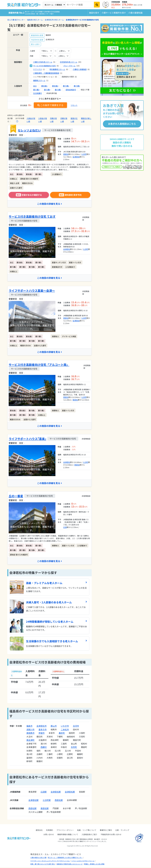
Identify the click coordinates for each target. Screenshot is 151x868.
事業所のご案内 (106, 831)
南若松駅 (45, 809)
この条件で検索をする (50, 105)
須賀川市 (30, 730)
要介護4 (47, 90)
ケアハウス (38, 69)
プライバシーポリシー (65, 831)
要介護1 (66, 86)
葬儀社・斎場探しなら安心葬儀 (94, 865)
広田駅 (44, 792)
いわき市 (65, 727)
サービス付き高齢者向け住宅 (44, 66)
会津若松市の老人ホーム (54, 20)
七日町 (84, 154)
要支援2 (55, 86)
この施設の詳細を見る (50, 204)
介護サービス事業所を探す (114, 13)
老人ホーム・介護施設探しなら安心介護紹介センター (65, 858)
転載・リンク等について (87, 831)
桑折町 (62, 734)
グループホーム (69, 66)
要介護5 (58, 90)
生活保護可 (38, 93)
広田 (65, 528)
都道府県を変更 (37, 35)
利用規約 (50, 831)
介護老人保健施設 (80, 69)
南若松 (75, 400)
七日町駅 (47, 801)
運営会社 (39, 831)
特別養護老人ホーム (57, 69)
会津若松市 (42, 727)
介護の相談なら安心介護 (38, 858)
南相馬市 (30, 734)
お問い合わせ (49, 835)
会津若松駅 (56, 792)
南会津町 (30, 741)
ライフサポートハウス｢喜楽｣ (27, 439)
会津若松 (76, 157)
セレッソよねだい (29, 130)
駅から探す (35, 44)
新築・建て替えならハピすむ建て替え (43, 865)
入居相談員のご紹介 (89, 835)
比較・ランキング (122, 831)
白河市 (76, 727)
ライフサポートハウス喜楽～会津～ (32, 291)
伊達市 (42, 734)
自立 (35, 86)
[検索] (97, 5)
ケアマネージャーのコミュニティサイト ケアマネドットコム (50, 861)
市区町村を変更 (37, 40)
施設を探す (94, 13)
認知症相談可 (71, 90)
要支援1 (44, 86)
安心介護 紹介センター (16, 20)
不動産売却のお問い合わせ (111, 835)
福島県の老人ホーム (35, 20)
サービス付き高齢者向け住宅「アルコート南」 (39, 365)
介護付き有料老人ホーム (43, 62)
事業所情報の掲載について (68, 835)
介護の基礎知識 (135, 13)
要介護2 (77, 86)
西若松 (66, 154)
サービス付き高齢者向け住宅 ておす (32, 217)
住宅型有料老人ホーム (69, 62)
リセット (74, 105)
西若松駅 (59, 801)
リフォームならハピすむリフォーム (83, 861)
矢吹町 (74, 748)
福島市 (29, 727)
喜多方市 (43, 730)
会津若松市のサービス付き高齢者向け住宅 (82, 20)
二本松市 (65, 730)
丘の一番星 (16, 496)
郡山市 (54, 727)
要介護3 (36, 90)
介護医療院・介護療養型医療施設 (46, 73)
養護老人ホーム (39, 80)
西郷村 (44, 748)
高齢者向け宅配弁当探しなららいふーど (70, 865)
